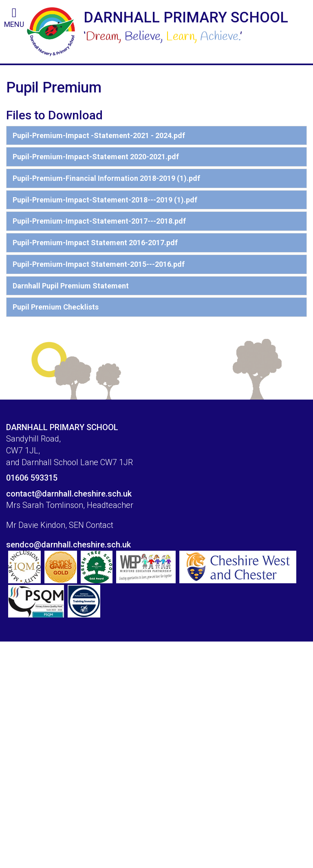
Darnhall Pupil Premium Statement (71, 286)
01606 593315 (32, 478)
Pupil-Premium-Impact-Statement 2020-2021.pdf (96, 157)
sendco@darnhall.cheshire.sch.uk (68, 545)
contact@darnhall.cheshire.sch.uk (69, 494)
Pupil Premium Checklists (56, 307)
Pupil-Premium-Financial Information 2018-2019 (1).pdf (106, 178)
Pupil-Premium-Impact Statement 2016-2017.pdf (95, 243)
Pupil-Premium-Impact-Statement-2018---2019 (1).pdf (105, 200)
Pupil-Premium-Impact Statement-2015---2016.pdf (99, 264)
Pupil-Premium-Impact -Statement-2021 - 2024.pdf (99, 135)
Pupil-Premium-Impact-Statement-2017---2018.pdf (99, 221)
